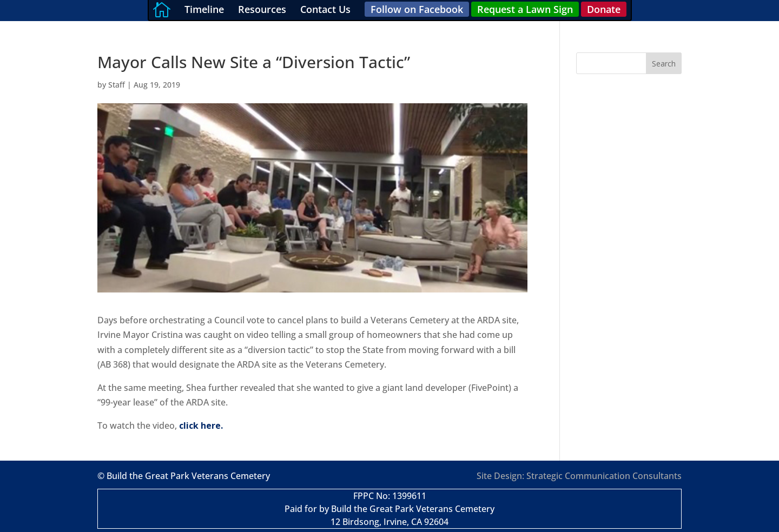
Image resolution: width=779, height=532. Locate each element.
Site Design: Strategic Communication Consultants (579, 476)
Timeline (204, 9)
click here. (201, 425)
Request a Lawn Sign (525, 9)
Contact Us (325, 9)
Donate (604, 9)
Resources (262, 9)
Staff (117, 85)
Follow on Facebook (417, 9)
